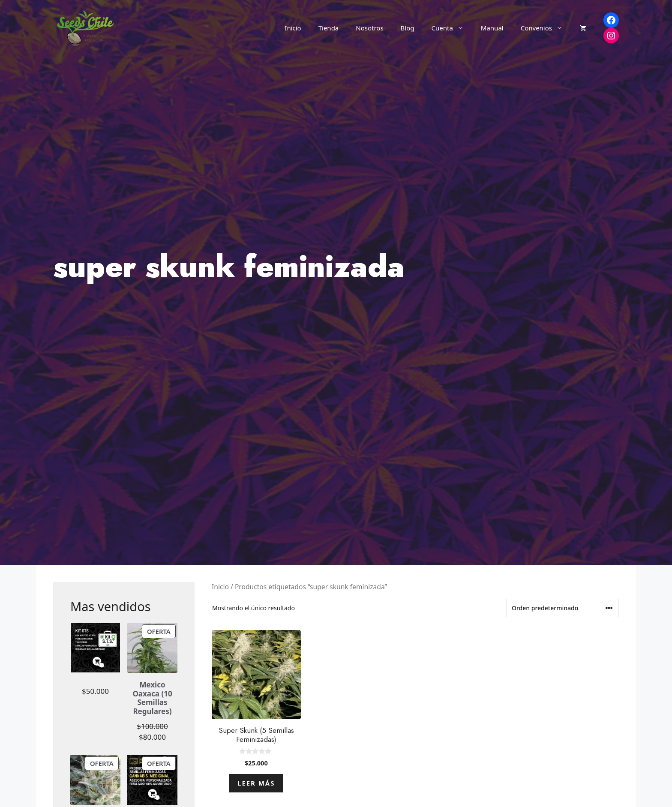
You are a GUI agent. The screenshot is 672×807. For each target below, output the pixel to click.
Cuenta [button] (452, 28)
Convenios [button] (546, 28)
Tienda (329, 28)
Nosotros (369, 28)
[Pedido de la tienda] (562, 608)
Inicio (293, 28)
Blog (408, 28)
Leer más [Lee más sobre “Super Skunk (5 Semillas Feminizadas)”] (256, 783)
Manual (492, 28)
